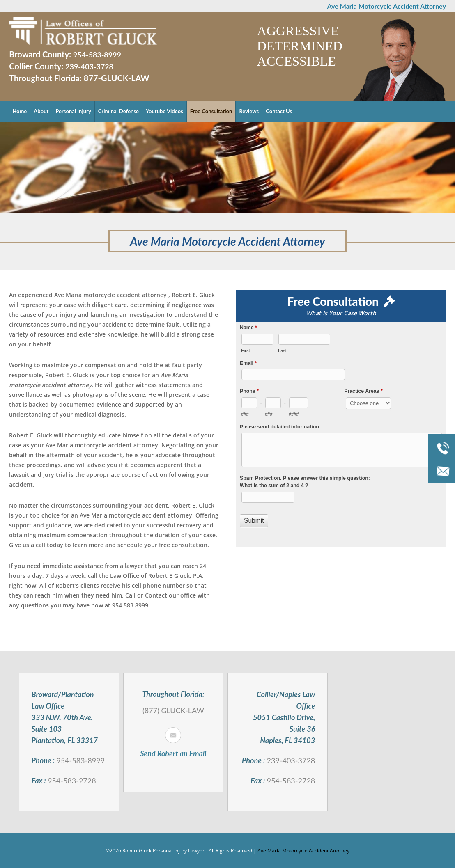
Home (20, 111)
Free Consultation (211, 111)
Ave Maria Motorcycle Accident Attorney (303, 851)
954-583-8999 (97, 55)
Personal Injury (73, 111)
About (41, 111)
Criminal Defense (118, 111)
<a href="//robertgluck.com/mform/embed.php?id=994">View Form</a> (341, 434)
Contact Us (279, 111)
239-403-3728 (90, 66)
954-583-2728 (72, 781)
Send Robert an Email (173, 753)
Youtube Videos (164, 111)
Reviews (249, 111)
